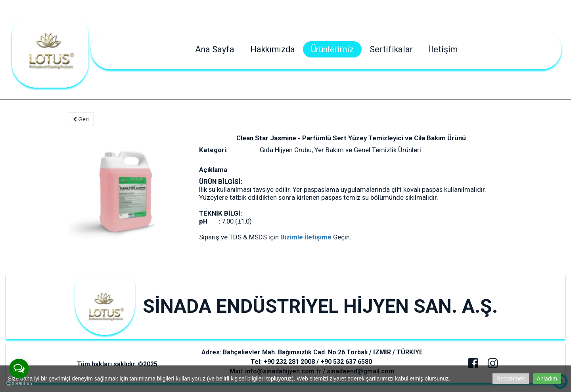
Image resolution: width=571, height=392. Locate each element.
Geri (81, 119)
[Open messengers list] (19, 369)
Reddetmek (511, 379)
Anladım (547, 379)
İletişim (443, 49)
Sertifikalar (391, 49)
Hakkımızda (273, 49)
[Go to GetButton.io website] (19, 384)
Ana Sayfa (215, 49)
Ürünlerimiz (332, 49)
